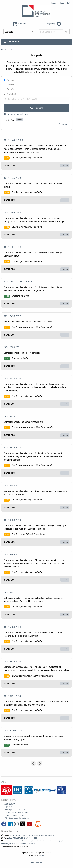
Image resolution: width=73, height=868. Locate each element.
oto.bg (41, 855)
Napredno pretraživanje (16, 114)
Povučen (9, 89)
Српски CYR (65, 3)
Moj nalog (54, 24)
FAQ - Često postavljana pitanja (16, 818)
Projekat (9, 80)
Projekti (9, 50)
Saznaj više (65, 166)
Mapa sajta (8, 807)
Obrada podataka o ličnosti (14, 810)
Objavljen (10, 85)
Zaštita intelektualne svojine (15, 815)
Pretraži (36, 108)
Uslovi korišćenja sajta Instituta (16, 812)
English (54, 3)
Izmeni (63, 124)
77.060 (20, 120)
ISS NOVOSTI (10, 804)
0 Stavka (19, 24)
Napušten (10, 94)
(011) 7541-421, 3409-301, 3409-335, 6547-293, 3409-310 (32, 835)
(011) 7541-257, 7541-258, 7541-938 (23, 838)
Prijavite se (38, 863)
